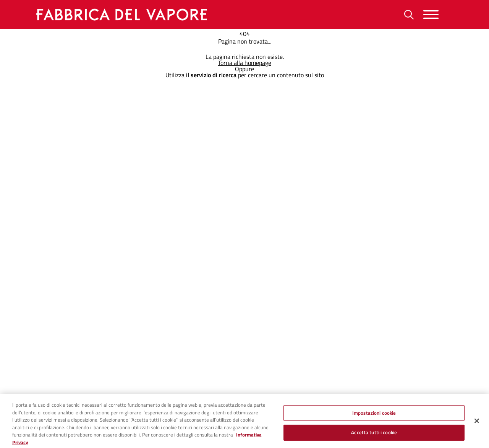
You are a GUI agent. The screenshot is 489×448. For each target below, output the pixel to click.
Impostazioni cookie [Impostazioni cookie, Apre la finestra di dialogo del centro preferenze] (374, 416)
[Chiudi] (477, 424)
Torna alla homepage (244, 63)
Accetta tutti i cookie (374, 435)
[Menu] (431, 15)
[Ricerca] (409, 15)
